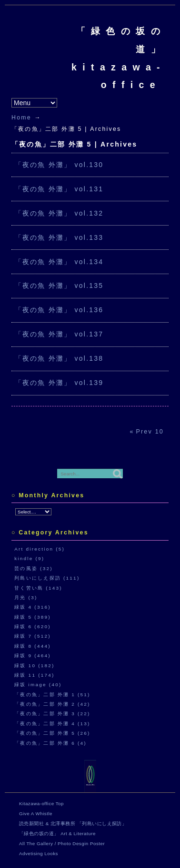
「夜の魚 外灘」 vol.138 (59, 358)
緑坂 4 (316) (33, 607)
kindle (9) (29, 558)
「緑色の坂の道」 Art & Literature (57, 833)
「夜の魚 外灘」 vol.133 (59, 237)
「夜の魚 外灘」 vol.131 (59, 189)
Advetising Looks (39, 853)
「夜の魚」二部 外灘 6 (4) (50, 743)
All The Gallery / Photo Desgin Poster (62, 843)
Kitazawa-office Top (41, 804)
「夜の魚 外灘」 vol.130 (59, 165)
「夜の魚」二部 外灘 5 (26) (52, 733)
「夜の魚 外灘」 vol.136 (59, 310)
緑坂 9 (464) (33, 656)
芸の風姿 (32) (34, 568)
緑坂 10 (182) (34, 666)
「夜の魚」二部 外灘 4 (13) (52, 724)
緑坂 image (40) (38, 685)
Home (21, 118)
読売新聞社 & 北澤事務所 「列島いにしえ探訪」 (73, 824)
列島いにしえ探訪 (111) (47, 578)
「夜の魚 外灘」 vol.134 (59, 262)
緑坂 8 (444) (33, 646)
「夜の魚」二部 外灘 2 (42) (52, 704)
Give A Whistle (36, 814)
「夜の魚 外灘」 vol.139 (59, 383)
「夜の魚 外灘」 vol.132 (59, 213)
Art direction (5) (40, 549)
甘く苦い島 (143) (38, 588)
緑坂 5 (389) (33, 617)
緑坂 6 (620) (33, 626)
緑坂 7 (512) (33, 636)
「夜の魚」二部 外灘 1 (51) (52, 695)
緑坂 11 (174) (34, 675)
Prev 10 (150, 432)
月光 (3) (26, 597)
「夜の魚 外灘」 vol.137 (59, 334)
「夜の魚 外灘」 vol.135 (59, 286)
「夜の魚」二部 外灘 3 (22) (52, 714)
